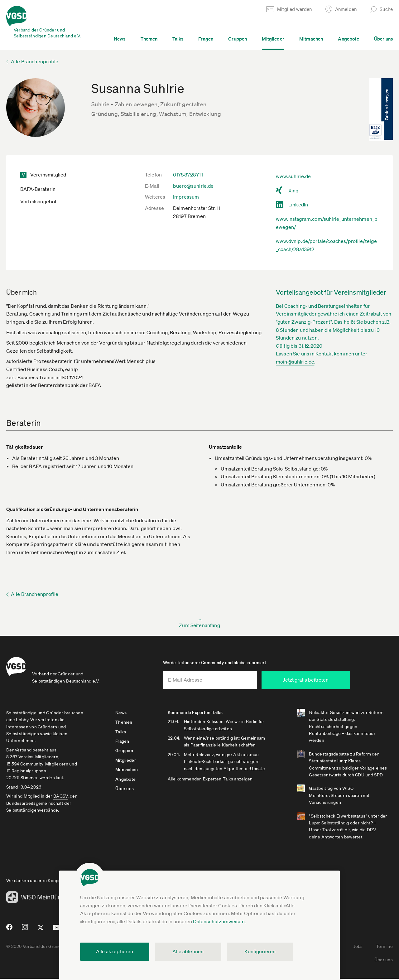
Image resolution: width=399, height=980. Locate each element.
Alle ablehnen (188, 951)
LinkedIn (298, 205)
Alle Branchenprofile (35, 61)
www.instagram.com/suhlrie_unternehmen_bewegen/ (327, 223)
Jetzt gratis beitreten (318, 681)
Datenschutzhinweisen (219, 921)
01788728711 (188, 175)
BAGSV (60, 797)
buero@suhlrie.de (193, 186)
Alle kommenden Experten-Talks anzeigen (211, 780)
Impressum (186, 197)
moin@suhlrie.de (295, 362)
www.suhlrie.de (293, 176)
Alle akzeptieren (115, 951)
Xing (293, 191)
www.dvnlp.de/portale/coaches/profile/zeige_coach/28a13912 (326, 245)
